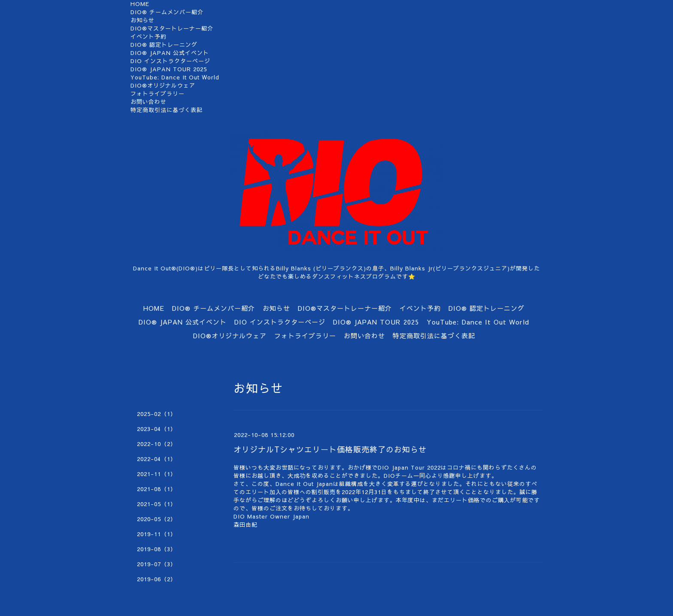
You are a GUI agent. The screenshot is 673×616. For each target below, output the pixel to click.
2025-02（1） (157, 414)
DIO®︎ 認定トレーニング (164, 45)
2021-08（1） (157, 489)
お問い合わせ (149, 102)
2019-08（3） (157, 549)
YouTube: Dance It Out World (175, 77)
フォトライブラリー (158, 94)
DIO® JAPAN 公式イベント (170, 53)
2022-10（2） (157, 444)
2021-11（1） (157, 474)
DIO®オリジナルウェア (163, 85)
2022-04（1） (157, 459)
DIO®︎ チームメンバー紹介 (167, 12)
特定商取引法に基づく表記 (167, 110)
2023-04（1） (157, 429)
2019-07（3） (157, 564)
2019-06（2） (157, 579)
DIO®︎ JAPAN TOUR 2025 (169, 69)
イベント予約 (149, 36)
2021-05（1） (157, 504)
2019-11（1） (157, 534)
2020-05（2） (157, 519)
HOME (140, 4)
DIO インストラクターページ (170, 61)
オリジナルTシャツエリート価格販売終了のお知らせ (330, 449)
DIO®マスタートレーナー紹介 (172, 28)
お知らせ (142, 20)
